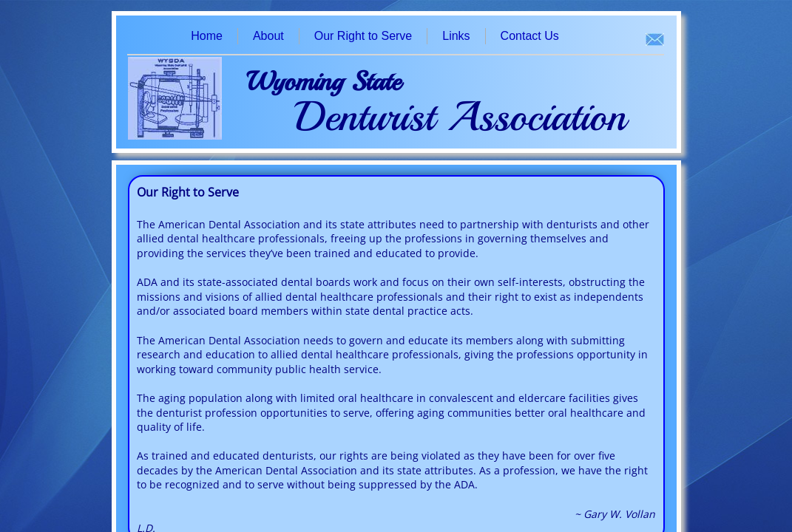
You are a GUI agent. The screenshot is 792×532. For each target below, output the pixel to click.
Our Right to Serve (363, 36)
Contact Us (530, 36)
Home (207, 36)
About (268, 36)
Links (456, 36)
